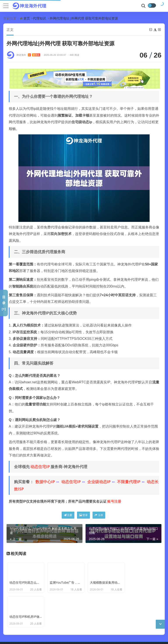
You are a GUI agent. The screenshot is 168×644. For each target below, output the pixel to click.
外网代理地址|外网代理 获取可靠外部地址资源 (84, 18)
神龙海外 (28, 55)
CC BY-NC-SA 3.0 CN (77, 630)
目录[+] (4, 303)
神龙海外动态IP (83, 624)
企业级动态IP (99, 482)
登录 (83, 515)
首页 (27, 18)
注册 (68, 515)
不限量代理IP (129, 482)
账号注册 (114, 502)
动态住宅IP (40, 467)
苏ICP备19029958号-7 (37, 637)
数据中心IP (45, 482)
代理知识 (39, 18)
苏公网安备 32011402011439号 (77, 637)
